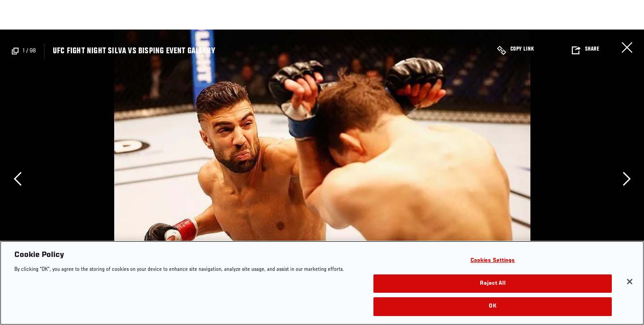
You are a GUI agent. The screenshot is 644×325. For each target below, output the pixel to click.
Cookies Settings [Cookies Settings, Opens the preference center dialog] (493, 261)
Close (627, 47)
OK (492, 306)
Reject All (492, 284)
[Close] (630, 282)
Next (627, 179)
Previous (17, 179)
